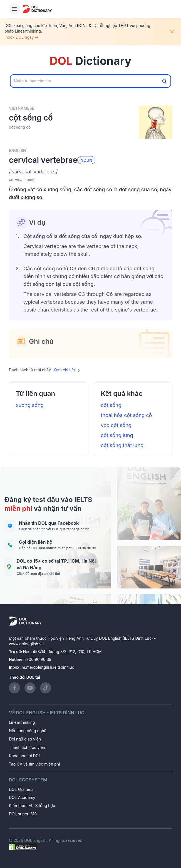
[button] (90, 172)
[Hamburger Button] (14, 9)
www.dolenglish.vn (26, 644)
